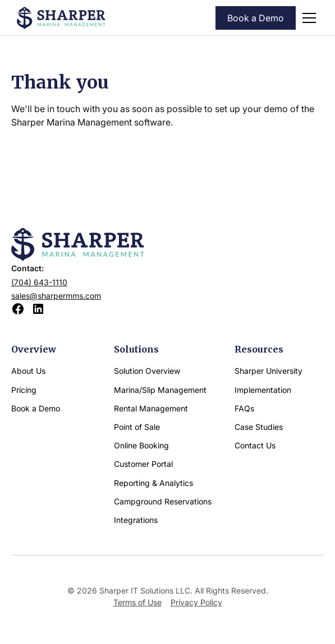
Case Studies (259, 427)
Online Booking (141, 445)
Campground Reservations (163, 501)
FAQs (244, 408)
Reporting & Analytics (153, 483)
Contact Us (255, 445)
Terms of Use (137, 602)
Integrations (136, 520)
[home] (61, 18)
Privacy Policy (196, 602)
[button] (307, 18)
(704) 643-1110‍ (39, 282)
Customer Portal (143, 464)
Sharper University (269, 371)
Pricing (24, 390)
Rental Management (151, 408)
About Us (28, 371)
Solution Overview (147, 371)
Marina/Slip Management (160, 390)
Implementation (263, 390)
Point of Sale (137, 427)
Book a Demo (256, 18)
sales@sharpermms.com (56, 296)
